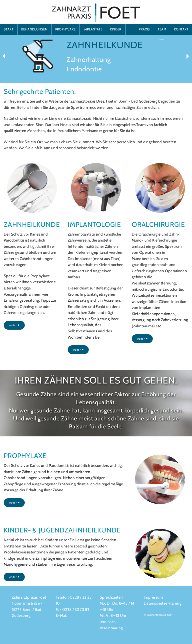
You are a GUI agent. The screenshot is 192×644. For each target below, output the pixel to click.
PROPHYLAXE (65, 29)
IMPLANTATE (93, 29)
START (9, 29)
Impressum (153, 597)
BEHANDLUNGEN (34, 29)
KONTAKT (181, 29)
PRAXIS (144, 29)
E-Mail (61, 615)
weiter (14, 325)
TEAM (162, 29)
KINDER (116, 29)
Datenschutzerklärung (163, 603)
